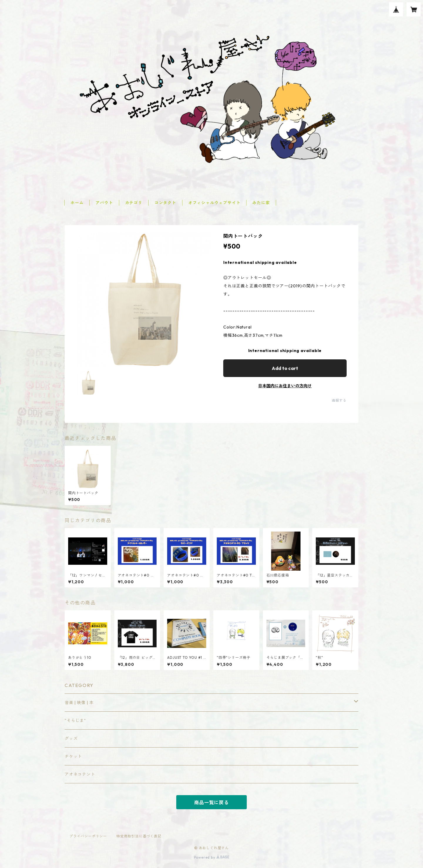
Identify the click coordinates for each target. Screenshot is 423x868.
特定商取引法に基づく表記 (139, 836)
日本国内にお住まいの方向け (285, 386)
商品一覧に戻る (211, 802)
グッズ (71, 738)
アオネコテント (80, 774)
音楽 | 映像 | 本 (79, 703)
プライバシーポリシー (88, 836)
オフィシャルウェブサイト (214, 203)
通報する (339, 400)
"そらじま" (75, 720)
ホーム (77, 203)
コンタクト (165, 203)
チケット (73, 756)
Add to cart (285, 368)
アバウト (104, 203)
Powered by (212, 857)
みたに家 (261, 203)
